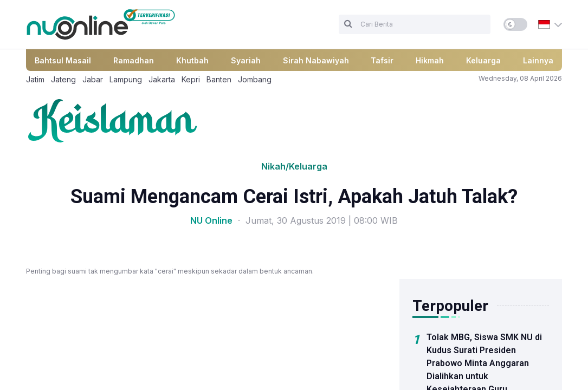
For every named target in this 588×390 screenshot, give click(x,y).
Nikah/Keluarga (294, 166)
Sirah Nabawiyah (316, 60)
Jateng (63, 79)
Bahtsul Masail (63, 60)
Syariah (246, 60)
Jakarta (162, 79)
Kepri (191, 79)
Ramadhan (134, 60)
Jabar (93, 79)
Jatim (35, 79)
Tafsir (382, 60)
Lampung (126, 79)
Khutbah (192, 60)
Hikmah (430, 60)
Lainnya (538, 60)
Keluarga (483, 60)
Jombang (255, 79)
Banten (219, 79)
